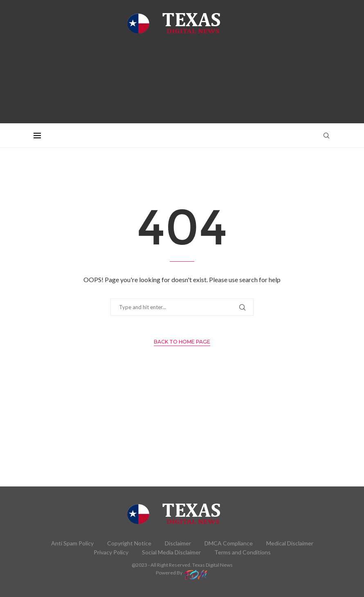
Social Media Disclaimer (171, 552)
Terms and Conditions (243, 552)
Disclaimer (178, 543)
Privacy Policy (111, 552)
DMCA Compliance (229, 543)
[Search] (326, 136)
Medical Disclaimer (290, 543)
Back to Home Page (182, 342)
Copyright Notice (129, 543)
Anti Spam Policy (72, 543)
